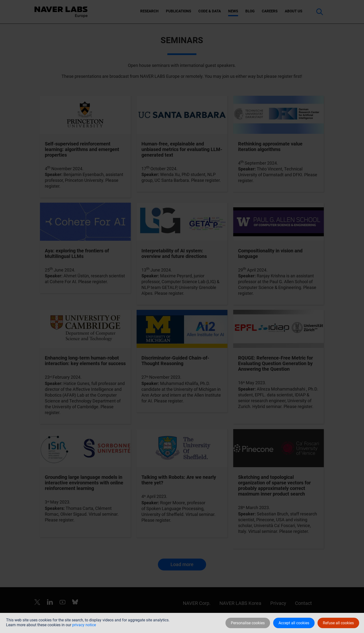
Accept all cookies (294, 623)
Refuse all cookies (338, 623)
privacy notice (84, 625)
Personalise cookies (248, 623)
